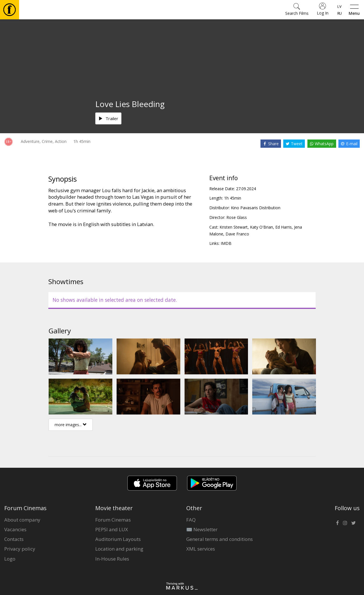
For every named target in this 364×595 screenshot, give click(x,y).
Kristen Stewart (234, 227)
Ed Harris (284, 227)
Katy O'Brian (261, 227)
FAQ (191, 520)
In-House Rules (112, 559)
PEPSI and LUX (112, 529)
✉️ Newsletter (202, 529)
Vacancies (15, 529)
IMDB (226, 243)
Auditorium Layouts (118, 539)
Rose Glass (237, 217)
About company (22, 520)
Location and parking (119, 549)
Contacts (14, 539)
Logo (10, 559)
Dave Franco (237, 234)
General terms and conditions (220, 539)
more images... (71, 425)
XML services (201, 549)
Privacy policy (20, 549)
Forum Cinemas (113, 520)
